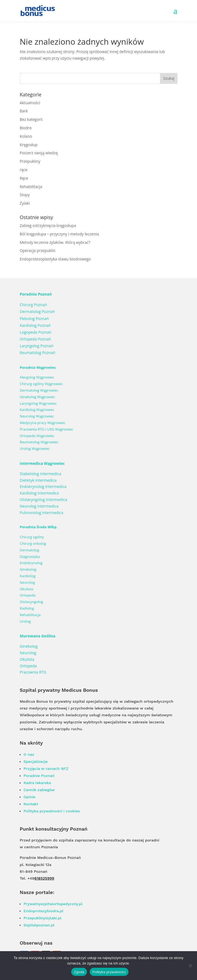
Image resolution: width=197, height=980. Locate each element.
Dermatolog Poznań (37, 311)
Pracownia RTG (33, 672)
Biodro (26, 128)
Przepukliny (30, 161)
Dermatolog (30, 550)
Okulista (27, 589)
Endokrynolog (31, 563)
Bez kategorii (31, 119)
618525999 (44, 878)
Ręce (24, 178)
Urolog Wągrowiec (35, 448)
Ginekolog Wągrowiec (38, 397)
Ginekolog (28, 569)
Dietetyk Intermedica (38, 480)
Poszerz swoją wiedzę (39, 153)
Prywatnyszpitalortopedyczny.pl (53, 904)
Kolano (26, 136)
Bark (24, 111)
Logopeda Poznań (36, 332)
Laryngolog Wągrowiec (38, 403)
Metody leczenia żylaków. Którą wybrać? (55, 242)
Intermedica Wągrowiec (42, 463)
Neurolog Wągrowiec (37, 416)
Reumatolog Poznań (38, 353)
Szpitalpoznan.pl (39, 925)
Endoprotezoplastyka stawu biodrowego (55, 259)
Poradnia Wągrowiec (38, 367)
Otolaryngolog (32, 602)
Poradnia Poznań (36, 294)
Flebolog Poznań (34, 319)
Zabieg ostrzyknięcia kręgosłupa (48, 225)
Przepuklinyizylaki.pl (43, 918)
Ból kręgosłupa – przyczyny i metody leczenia (59, 234)
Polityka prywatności (109, 972)
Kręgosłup (29, 145)
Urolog (25, 621)
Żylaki (25, 203)
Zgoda (79, 972)
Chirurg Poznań (34, 305)
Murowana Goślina (38, 636)
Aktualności (30, 103)
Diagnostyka (30, 557)
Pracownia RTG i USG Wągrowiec (47, 429)
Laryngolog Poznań (37, 346)
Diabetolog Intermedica (41, 474)
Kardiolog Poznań (35, 325)
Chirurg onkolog (33, 543)
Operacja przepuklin (38, 251)
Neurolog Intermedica (39, 506)
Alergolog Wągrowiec (37, 377)
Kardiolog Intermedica (39, 493)
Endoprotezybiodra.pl (44, 911)
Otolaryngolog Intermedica (44, 500)
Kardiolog (28, 576)
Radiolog (27, 608)
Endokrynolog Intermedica (43, 486)
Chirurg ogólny (32, 537)
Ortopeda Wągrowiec (37, 436)
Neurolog (27, 582)
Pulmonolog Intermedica (42, 513)
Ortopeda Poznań (35, 339)
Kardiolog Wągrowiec (37, 410)
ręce (24, 170)
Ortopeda (28, 595)
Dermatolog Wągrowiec (39, 390)
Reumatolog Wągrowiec (39, 442)
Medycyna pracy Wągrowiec (43, 423)
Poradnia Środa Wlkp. (39, 527)
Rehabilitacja (31, 187)
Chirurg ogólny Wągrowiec (41, 384)
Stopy (25, 195)
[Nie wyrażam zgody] (190, 966)
